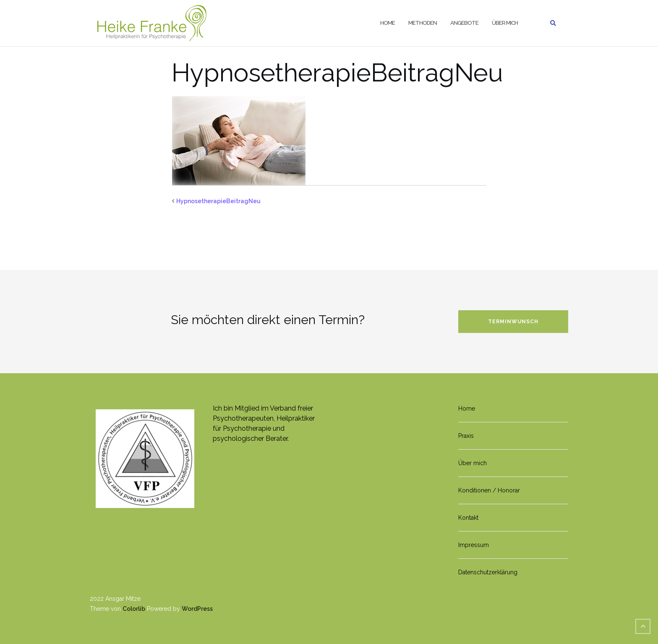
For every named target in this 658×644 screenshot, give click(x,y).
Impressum (474, 545)
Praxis (466, 436)
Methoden (423, 23)
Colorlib (134, 609)
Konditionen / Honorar (489, 490)
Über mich (505, 23)
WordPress (197, 609)
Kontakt (468, 518)
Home (388, 23)
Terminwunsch (513, 322)
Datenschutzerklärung (488, 572)
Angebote (464, 23)
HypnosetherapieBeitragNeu (218, 201)
